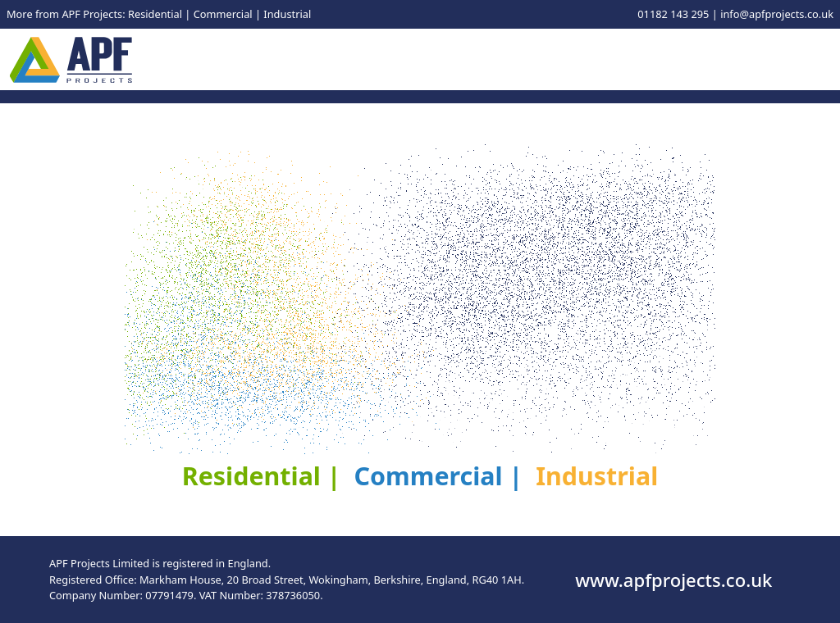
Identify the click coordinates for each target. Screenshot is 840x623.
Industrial (287, 14)
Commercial (223, 14)
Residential (155, 14)
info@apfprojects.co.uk (777, 14)
